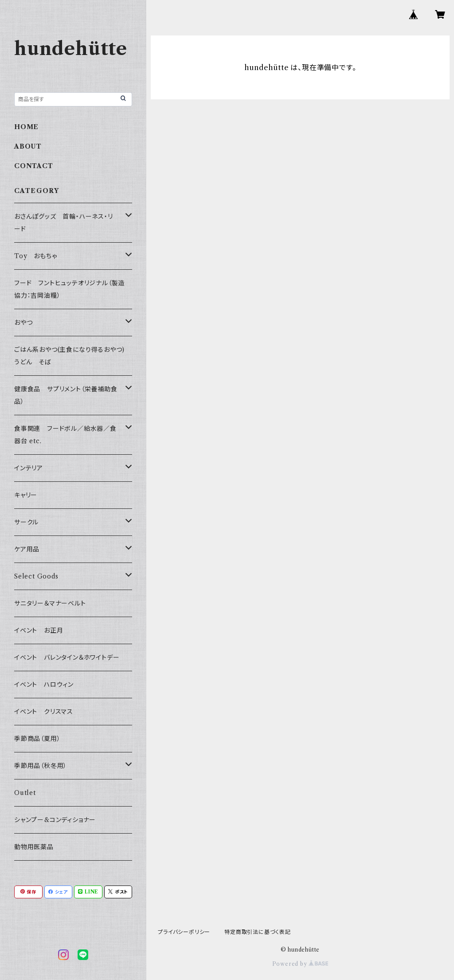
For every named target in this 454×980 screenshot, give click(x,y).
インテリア (29, 468)
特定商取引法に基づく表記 (258, 932)
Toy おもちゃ (35, 256)
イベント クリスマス (44, 712)
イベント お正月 (39, 630)
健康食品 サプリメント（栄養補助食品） (66, 395)
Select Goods (36, 576)
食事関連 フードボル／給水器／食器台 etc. (65, 435)
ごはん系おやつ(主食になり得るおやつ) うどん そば (73, 356)
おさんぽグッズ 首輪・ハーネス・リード (64, 223)
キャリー (26, 495)
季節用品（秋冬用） (41, 766)
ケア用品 (27, 549)
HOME (26, 127)
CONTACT (34, 166)
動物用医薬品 (34, 847)
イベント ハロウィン (44, 685)
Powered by (300, 964)
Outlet (25, 793)
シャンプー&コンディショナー (55, 820)
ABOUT (28, 146)
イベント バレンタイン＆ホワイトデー (67, 657)
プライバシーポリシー (184, 932)
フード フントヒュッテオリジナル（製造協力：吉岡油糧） (69, 289)
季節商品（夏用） (37, 739)
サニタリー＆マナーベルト (50, 603)
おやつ (23, 323)
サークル (26, 522)
